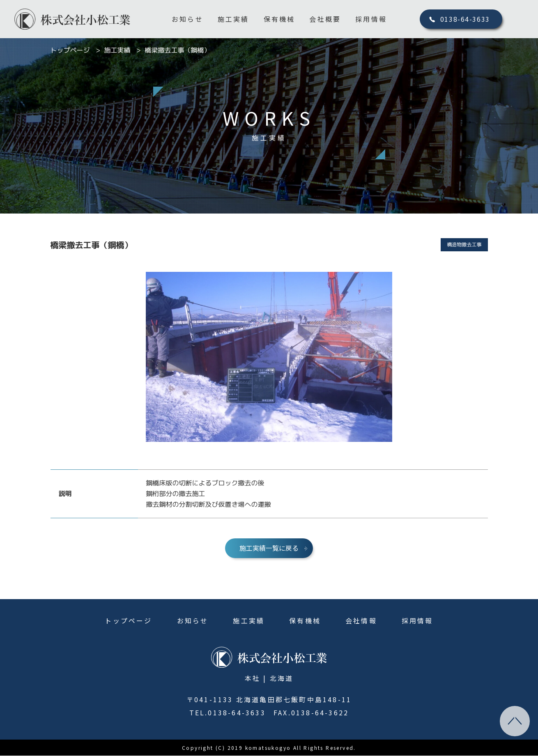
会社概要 (325, 19)
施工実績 (233, 19)
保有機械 (279, 19)
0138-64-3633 (465, 19)
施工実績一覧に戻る (269, 548)
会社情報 (361, 621)
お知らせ (187, 19)
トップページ (128, 621)
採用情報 (371, 19)
